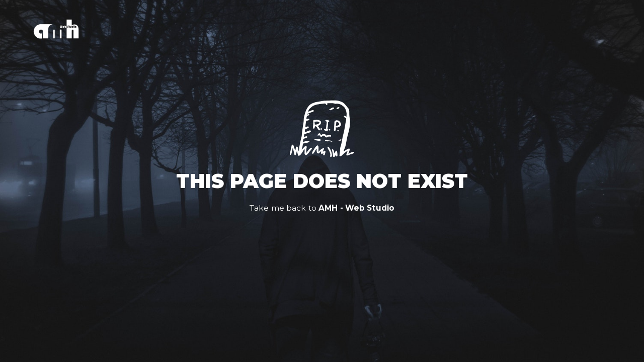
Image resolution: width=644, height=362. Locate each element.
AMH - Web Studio (356, 208)
